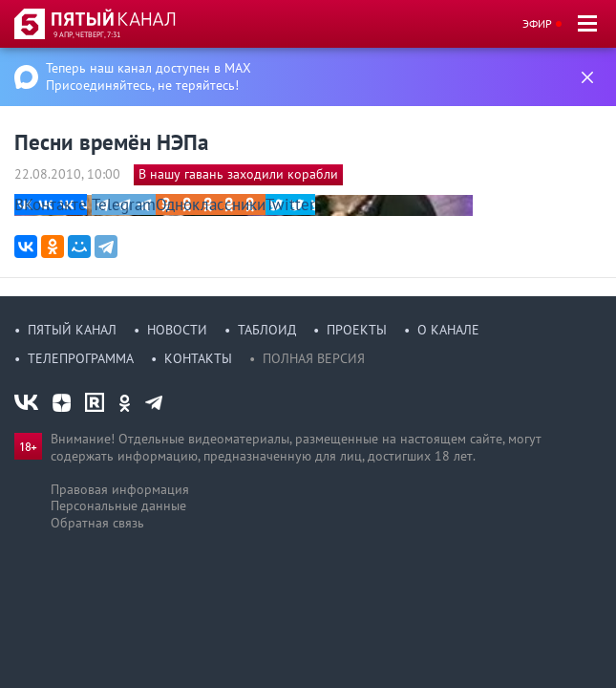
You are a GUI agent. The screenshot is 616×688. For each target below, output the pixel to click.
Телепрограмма (81, 358)
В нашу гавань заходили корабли (238, 174)
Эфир (537, 23)
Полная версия (314, 358)
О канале (448, 330)
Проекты (357, 330)
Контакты (198, 358)
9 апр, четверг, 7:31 (87, 34)
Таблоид (267, 330)
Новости (177, 330)
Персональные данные (118, 505)
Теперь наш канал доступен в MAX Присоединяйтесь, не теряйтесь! (149, 76)
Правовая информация (120, 489)
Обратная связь (97, 523)
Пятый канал (72, 330)
